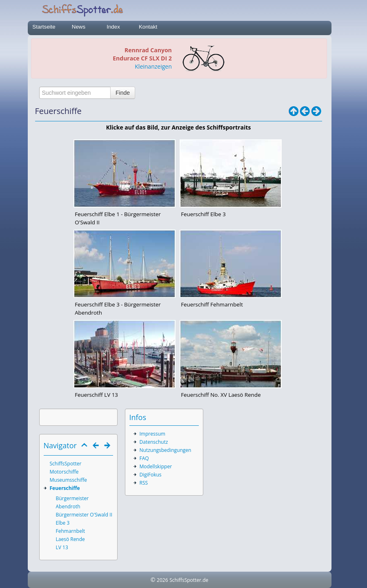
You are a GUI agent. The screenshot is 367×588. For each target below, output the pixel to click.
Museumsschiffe (68, 480)
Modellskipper (156, 466)
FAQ (144, 458)
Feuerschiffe (65, 488)
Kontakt (148, 27)
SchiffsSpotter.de (189, 580)
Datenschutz (154, 442)
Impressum (152, 434)
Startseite (44, 27)
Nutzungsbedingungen (166, 450)
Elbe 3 (63, 523)
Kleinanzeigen (153, 66)
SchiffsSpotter (66, 464)
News (79, 27)
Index (113, 27)
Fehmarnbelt (71, 531)
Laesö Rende (70, 539)
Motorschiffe (64, 472)
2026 (162, 580)
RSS (144, 483)
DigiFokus (151, 475)
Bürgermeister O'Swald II (84, 515)
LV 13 (62, 547)
